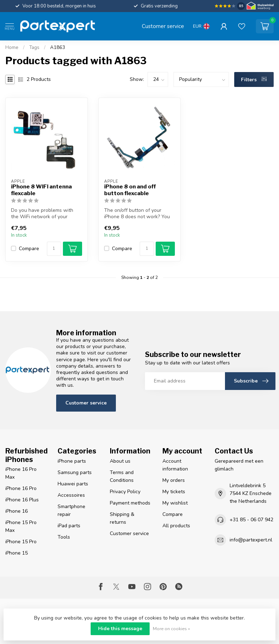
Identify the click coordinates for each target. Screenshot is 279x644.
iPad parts (69, 526)
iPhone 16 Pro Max (21, 473)
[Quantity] (54, 249)
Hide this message (120, 629)
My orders (174, 480)
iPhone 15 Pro (21, 542)
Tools (64, 537)
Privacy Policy (125, 492)
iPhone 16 (17, 511)
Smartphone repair (71, 510)
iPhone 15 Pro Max (21, 526)
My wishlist (175, 503)
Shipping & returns (122, 518)
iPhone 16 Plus (22, 500)
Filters (254, 80)
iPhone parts (72, 461)
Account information (175, 465)
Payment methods (130, 503)
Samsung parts (75, 472)
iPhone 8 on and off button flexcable (130, 190)
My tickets (174, 492)
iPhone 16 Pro (21, 488)
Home (12, 48)
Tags (34, 48)
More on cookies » (171, 629)
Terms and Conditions (122, 476)
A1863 (58, 48)
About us (120, 461)
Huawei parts (73, 484)
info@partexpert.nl (251, 540)
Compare (29, 249)
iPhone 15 (17, 553)
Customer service (163, 26)
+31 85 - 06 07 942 (251, 520)
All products (176, 526)
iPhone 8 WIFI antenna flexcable (41, 190)
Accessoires (71, 495)
